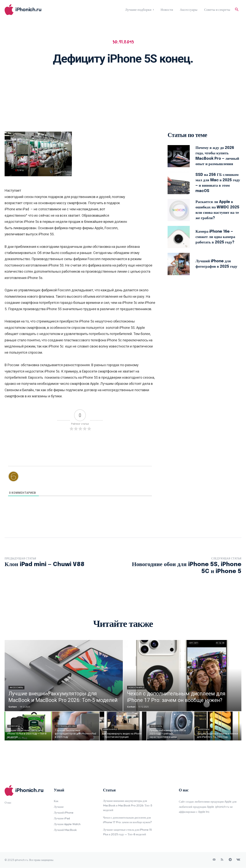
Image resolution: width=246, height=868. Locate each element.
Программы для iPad (66, 726)
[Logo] (34, 10)
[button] (237, 10)
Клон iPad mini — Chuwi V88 (44, 564)
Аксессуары (16, 688)
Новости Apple (136, 688)
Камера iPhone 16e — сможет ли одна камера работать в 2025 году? (215, 237)
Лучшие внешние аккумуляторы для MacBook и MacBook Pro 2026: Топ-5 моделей (128, 806)
